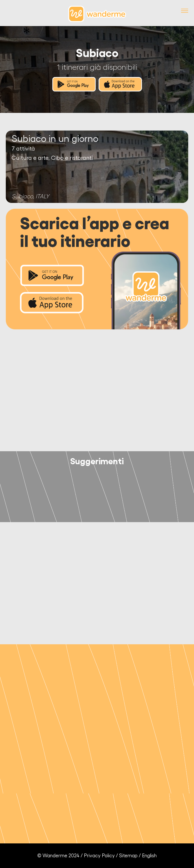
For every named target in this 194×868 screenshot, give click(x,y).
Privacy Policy (99, 856)
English (149, 856)
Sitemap (128, 856)
